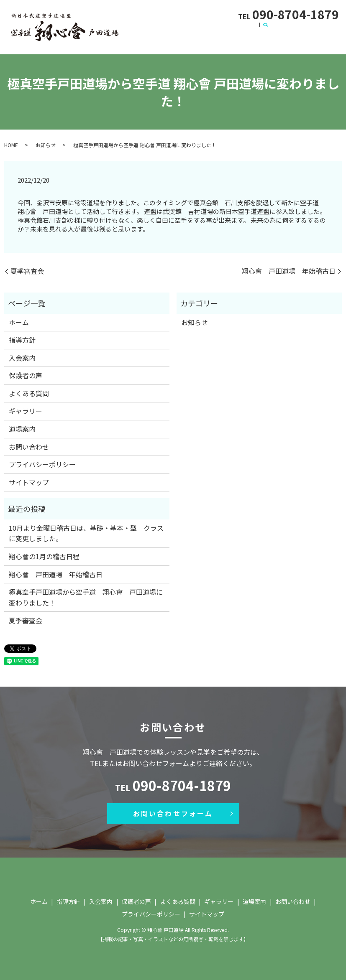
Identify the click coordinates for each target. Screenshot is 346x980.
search (202, 40)
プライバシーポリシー (42, 463)
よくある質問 (272, 28)
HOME (11, 143)
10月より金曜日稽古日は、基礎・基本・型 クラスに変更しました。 (86, 532)
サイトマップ (29, 481)
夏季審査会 (27, 269)
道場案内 (135, 40)
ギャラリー (314, 28)
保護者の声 (231, 28)
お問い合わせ (174, 40)
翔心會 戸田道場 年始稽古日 (289, 269)
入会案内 (195, 28)
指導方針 (162, 28)
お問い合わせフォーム (173, 812)
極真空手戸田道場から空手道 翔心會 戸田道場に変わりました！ (86, 596)
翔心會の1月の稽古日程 (44, 555)
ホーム (132, 28)
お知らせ (46, 143)
